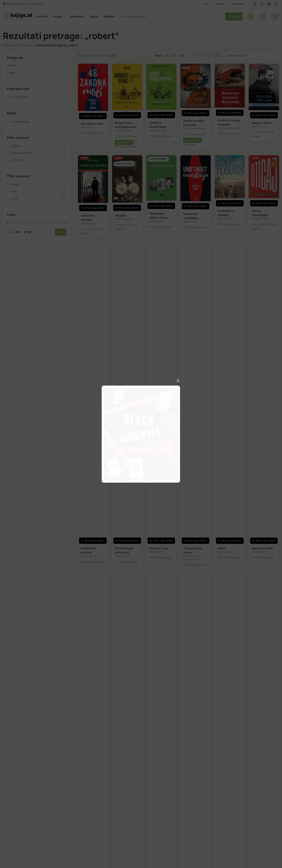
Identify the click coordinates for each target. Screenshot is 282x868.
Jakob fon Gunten (88, 218)
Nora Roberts (225, 219)
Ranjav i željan (262, 123)
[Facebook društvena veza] (255, 4)
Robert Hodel (259, 127)
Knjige (11, 73)
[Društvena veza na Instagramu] (262, 4)
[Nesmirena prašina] (93, 393)
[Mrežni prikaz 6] (217, 56)
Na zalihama (20, 97)
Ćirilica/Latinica (22, 153)
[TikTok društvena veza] (276, 4)
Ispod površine (262, 548)
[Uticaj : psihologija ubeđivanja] (264, 181)
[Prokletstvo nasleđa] (230, 181)
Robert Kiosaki (123, 131)
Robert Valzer (89, 223)
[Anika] (230, 393)
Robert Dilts (156, 221)
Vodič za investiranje (158, 125)
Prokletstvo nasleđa (226, 213)
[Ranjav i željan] (264, 91)
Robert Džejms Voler (229, 128)
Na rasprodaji (20, 121)
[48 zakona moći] (93, 92)
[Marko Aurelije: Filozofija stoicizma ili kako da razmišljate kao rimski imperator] (196, 90)
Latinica (17, 160)
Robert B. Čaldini (261, 219)
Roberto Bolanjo (124, 219)
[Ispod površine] (264, 393)
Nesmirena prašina (89, 550)
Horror (11, 65)
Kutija (15, 184)
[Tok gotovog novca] (196, 393)
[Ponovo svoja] (161, 393)
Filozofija (189, 144)
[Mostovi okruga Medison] (230, 90)
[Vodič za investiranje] (161, 91)
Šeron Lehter (191, 559)
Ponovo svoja (159, 548)
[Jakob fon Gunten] (93, 183)
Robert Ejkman (89, 556)
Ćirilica (16, 146)
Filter (61, 232)
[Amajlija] (127, 183)
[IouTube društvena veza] (269, 4)
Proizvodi (25, 45)
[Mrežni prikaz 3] (201, 56)
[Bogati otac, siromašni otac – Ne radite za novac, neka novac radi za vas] (127, 91)
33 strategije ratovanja (124, 550)
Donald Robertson (194, 128)
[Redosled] (252, 56)
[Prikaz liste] (193, 56)
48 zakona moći (92, 124)
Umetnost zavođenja (191, 216)
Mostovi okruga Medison (229, 122)
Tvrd (14, 198)
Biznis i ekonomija (125, 147)
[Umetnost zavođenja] (196, 182)
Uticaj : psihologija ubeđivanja (260, 215)
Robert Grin (88, 127)
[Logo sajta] (18, 16)
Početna (9, 45)
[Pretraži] (171, 16)
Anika (221, 548)
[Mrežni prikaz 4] (209, 56)
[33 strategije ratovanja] (127, 393)
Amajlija (121, 215)
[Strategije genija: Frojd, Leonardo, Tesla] (161, 182)
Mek (14, 191)
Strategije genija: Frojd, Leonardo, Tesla (161, 217)
